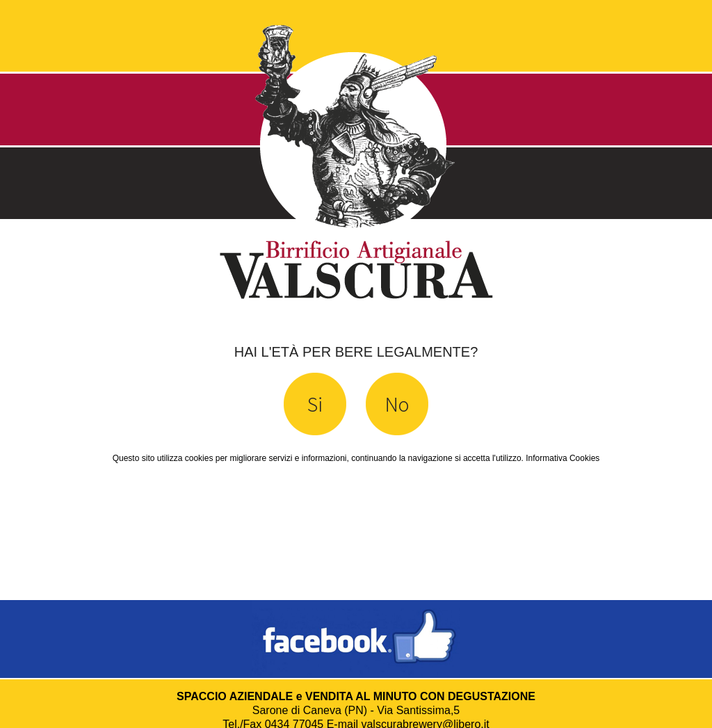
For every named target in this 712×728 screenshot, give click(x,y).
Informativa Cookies (563, 458)
